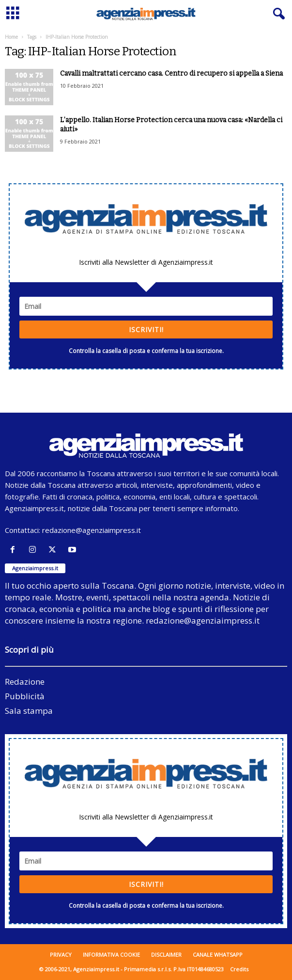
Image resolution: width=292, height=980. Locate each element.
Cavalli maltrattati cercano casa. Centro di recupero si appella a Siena (171, 73)
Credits (239, 969)
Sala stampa (29, 711)
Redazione (25, 682)
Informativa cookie (111, 955)
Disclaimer (166, 955)
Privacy (61, 955)
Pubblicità (25, 696)
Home (11, 37)
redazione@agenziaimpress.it (92, 530)
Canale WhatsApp (218, 955)
